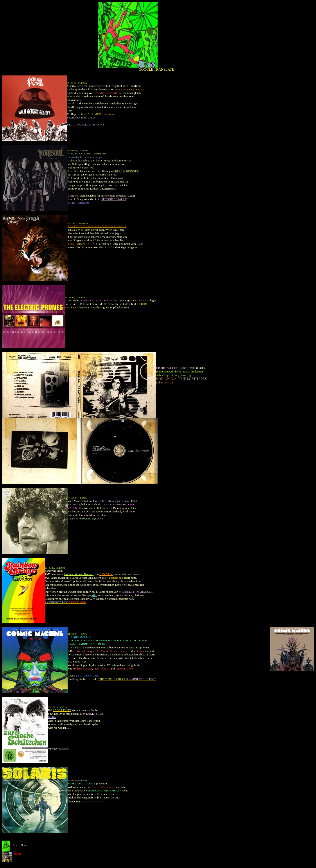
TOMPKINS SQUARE (89, 518)
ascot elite (64, 748)
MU (94, 595)
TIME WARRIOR (78, 203)
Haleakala (112, 578)
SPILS (100, 714)
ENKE (90, 714)
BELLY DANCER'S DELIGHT (86, 124)
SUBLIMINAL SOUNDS (84, 244)
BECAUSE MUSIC (87, 676)
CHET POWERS (112, 504)
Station (110, 787)
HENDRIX (106, 574)
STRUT (169, 382)
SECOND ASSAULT (114, 199)
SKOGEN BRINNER (126, 171)
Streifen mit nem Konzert (79, 574)
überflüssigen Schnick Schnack (85, 107)
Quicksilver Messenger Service (111, 501)
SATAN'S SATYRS (105, 93)
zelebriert (124, 578)
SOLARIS (99, 787)
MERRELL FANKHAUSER (136, 592)
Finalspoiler (75, 801)
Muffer (52, 717)
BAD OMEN (93, 114)
